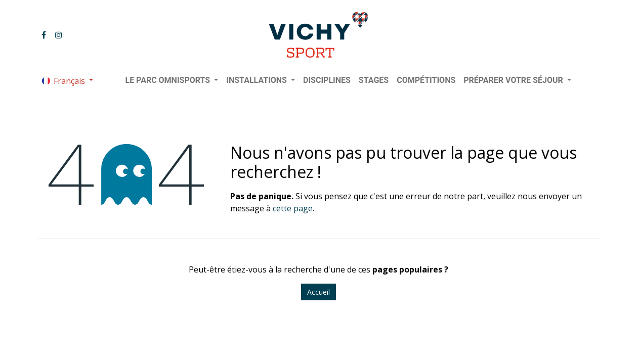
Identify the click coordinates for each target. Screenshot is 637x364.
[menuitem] (327, 80)
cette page (293, 208)
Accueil (318, 292)
